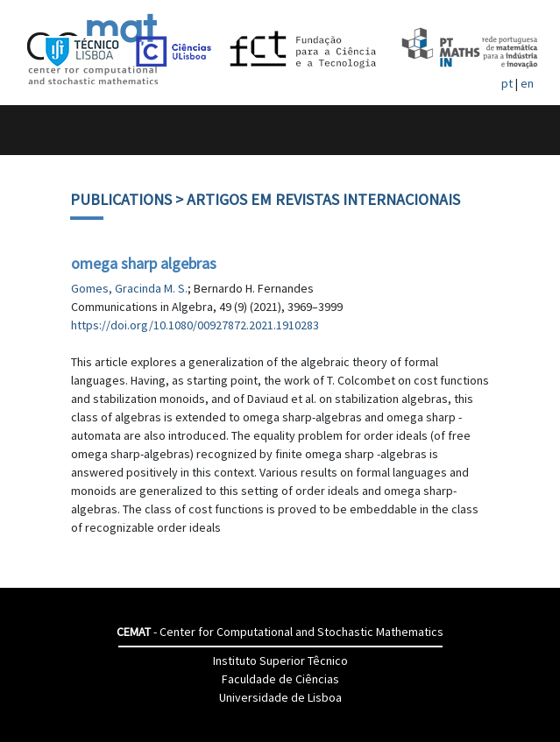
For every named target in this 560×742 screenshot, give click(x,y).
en (527, 83)
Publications (121, 199)
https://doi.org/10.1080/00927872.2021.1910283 (195, 325)
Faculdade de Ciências (280, 679)
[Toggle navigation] (32, 130)
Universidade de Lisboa (280, 697)
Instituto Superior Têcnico (280, 661)
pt (507, 83)
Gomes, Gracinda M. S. (129, 288)
